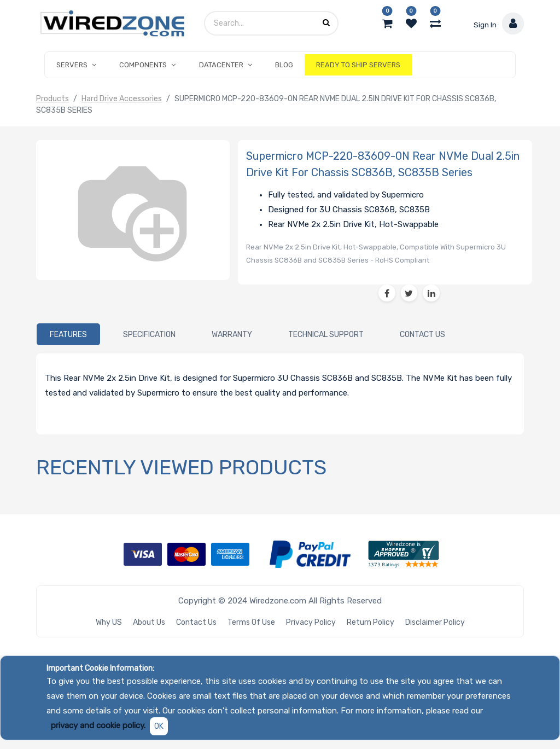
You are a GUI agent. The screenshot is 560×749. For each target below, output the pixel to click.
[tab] (68, 335)
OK (159, 726)
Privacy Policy (311, 622)
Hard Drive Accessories (122, 99)
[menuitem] (284, 65)
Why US (109, 622)
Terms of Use (251, 622)
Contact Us (196, 622)
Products (52, 99)
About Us (149, 622)
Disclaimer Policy (435, 622)
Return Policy (371, 622)
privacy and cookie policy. (98, 725)
